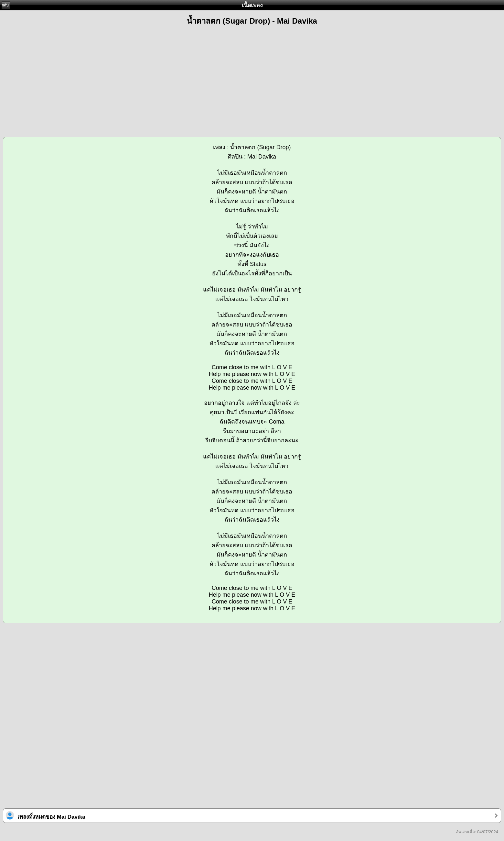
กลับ (5, 5)
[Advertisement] (252, 78)
